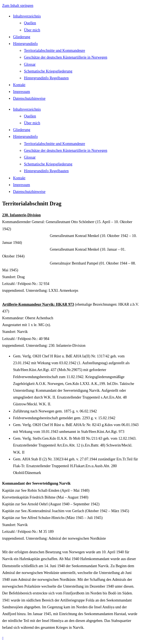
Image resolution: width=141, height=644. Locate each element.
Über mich (32, 30)
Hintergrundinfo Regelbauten (46, 78)
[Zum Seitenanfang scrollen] (3, 638)
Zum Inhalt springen (18, 6)
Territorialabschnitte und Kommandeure (55, 51)
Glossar (30, 64)
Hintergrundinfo (25, 44)
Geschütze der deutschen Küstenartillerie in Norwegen (66, 57)
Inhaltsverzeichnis (27, 16)
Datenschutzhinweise (29, 98)
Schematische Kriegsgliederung (48, 71)
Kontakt (19, 85)
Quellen (30, 23)
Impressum (22, 92)
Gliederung (22, 37)
